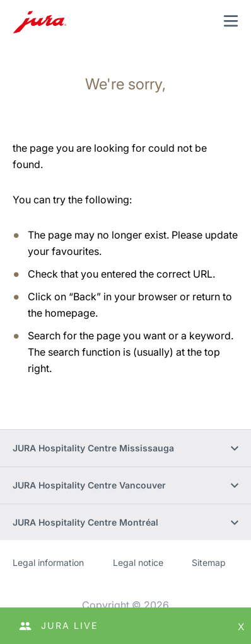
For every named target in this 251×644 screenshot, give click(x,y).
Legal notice (138, 562)
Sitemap (209, 562)
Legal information (48, 562)
